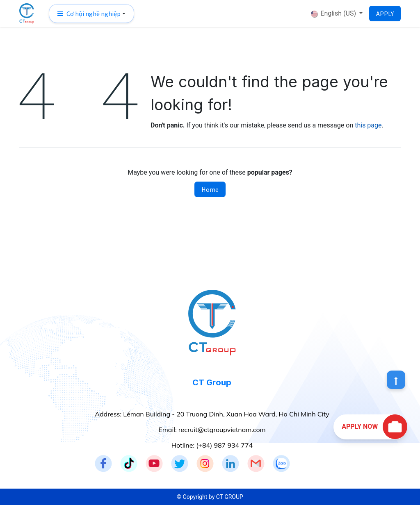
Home (210, 189)
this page (368, 125)
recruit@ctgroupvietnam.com (222, 430)
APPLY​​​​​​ (385, 14)
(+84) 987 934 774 (224, 445)
